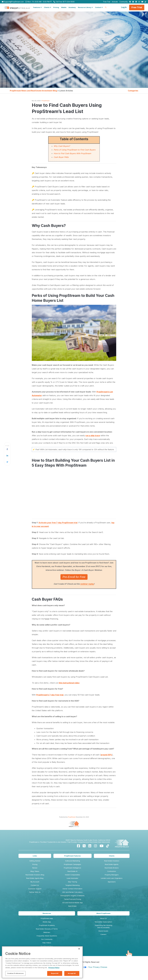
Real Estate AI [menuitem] (72, 871)
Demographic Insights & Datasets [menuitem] (72, 896)
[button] (37, 7)
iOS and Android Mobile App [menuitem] (72, 903)
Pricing (56, 7)
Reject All (55, 973)
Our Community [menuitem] (47, 939)
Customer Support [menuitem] (35, 889)
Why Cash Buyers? (62, 146)
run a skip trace (93, 436)
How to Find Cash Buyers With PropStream (72, 153)
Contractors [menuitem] (112, 871)
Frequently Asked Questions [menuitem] (47, 936)
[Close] (79, 949)
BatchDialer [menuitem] (72, 906)
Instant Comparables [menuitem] (72, 875)
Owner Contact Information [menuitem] (72, 889)
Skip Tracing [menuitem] (72, 882)
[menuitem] (129, 2)
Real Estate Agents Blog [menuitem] (35, 878)
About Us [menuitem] (103, 918)
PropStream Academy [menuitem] (47, 925)
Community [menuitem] (124, 2)
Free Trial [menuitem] (107, 2)
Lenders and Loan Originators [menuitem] (112, 878)
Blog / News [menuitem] (35, 871)
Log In (124, 7)
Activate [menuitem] (115, 2)
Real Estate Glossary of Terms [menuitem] (47, 929)
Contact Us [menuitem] (35, 885)
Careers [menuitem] (103, 934)
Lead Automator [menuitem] (72, 878)
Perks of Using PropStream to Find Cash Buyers (75, 150)
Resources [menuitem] (47, 913)
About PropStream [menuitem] (103, 913)
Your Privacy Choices (98, 967)
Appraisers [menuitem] (112, 882)
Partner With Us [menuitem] (35, 892)
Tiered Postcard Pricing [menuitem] (72, 899)
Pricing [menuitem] (35, 864)
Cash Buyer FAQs (61, 157)
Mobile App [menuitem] (47, 922)
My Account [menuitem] (35, 882)
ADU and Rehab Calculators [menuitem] (72, 892)
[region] (42, 962)
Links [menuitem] (35, 856)
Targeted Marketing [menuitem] (72, 885)
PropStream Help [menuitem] (47, 918)
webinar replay (87, 584)
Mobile (64, 7)
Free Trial (137, 7)
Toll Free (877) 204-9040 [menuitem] (64, 2)
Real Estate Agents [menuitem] (112, 864)
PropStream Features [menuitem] (72, 856)
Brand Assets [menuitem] (103, 931)
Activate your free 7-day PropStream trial (58, 523)
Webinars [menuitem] (47, 932)
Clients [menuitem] (112, 856)
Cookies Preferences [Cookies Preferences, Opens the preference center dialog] (15, 973)
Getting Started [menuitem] (35, 861)
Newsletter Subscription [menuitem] (103, 922)
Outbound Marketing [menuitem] (72, 861)
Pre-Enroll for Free (74, 577)
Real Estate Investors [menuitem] (112, 861)
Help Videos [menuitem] (47, 943)
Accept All (72, 973)
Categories (133, 91)
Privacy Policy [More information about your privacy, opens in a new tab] (54, 968)
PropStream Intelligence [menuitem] (72, 868)
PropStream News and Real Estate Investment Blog (33, 91)
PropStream (46, 101)
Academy (72, 7)
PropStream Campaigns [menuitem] (72, 864)
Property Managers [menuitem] (112, 875)
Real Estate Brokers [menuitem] (112, 868)
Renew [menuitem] (35, 868)
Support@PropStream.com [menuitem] (13, 2)
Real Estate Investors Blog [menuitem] (35, 875)
